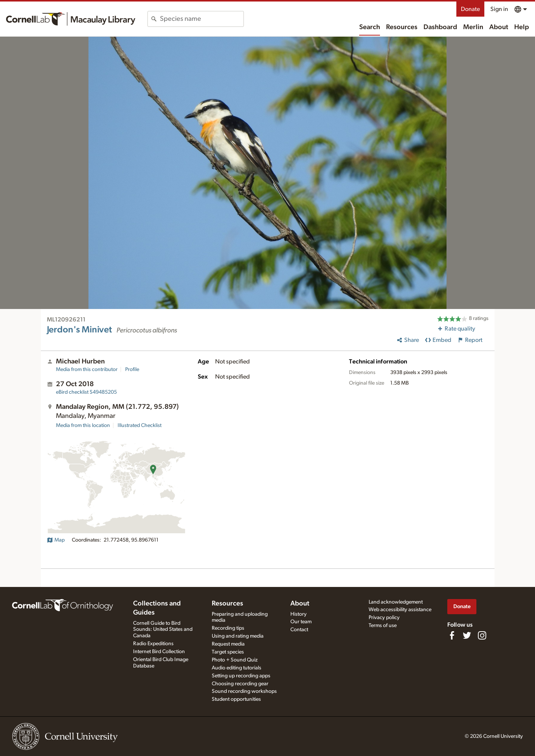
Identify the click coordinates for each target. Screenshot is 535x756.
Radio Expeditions (153, 644)
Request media (228, 644)
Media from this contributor (87, 369)
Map (56, 540)
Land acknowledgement (396, 602)
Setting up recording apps (241, 676)
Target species (228, 652)
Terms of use (383, 626)
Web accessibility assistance (400, 610)
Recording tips (228, 628)
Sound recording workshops (244, 691)
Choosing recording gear (240, 684)
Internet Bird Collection (159, 652)
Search (370, 27)
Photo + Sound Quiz (235, 660)
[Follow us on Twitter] (467, 635)
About (499, 27)
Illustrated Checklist (140, 425)
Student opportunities (236, 699)
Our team (301, 622)
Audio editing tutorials (236, 668)
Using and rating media (238, 636)
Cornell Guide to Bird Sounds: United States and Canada (163, 630)
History (299, 614)
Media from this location (83, 425)
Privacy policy (384, 618)
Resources (402, 27)
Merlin (473, 27)
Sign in (499, 9)
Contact (299, 630)
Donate (470, 9)
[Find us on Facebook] (452, 635)
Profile (132, 369)
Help (522, 27)
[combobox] (202, 19)
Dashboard (440, 27)
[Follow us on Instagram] (482, 635)
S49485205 (86, 392)
